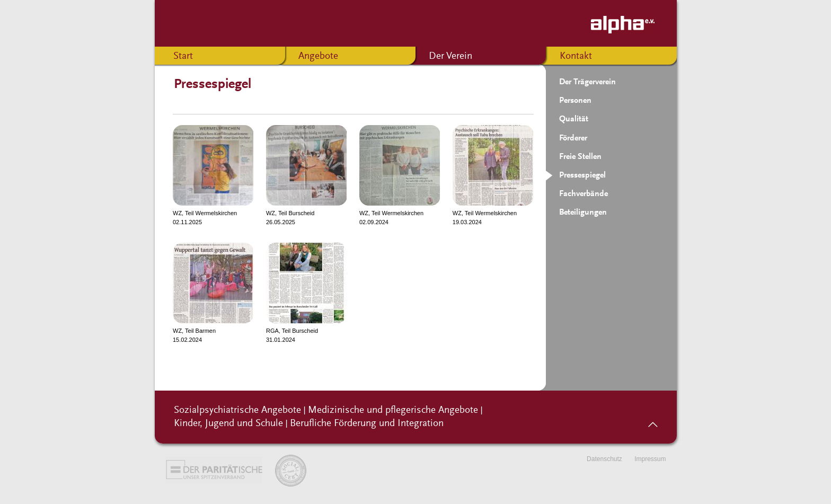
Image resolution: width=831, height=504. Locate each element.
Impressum (650, 459)
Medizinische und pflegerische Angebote (393, 410)
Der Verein (450, 56)
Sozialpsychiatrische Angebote (237, 410)
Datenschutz (604, 459)
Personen (575, 101)
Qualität (574, 119)
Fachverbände (584, 194)
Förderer (573, 138)
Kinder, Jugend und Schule (228, 424)
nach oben (653, 421)
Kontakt (576, 56)
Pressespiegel (582, 175)
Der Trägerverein (587, 82)
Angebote (318, 56)
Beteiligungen (583, 213)
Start (183, 56)
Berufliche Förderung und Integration (367, 424)
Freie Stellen (580, 157)
